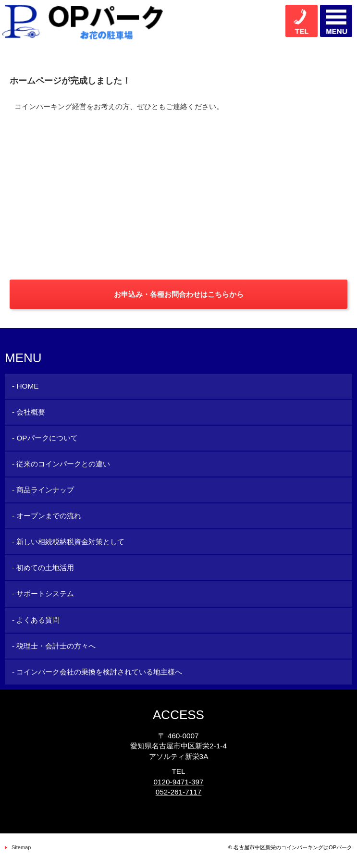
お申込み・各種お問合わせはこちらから (179, 294)
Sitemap (21, 847)
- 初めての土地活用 (43, 568)
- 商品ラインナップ (43, 490)
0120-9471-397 (178, 782)
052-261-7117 (179, 792)
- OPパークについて (45, 438)
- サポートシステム (43, 593)
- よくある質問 (36, 620)
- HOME (25, 386)
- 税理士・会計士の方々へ (54, 646)
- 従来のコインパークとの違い (61, 464)
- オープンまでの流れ (47, 516)
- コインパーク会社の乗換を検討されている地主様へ (97, 672)
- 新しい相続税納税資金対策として (68, 542)
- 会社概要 (29, 412)
